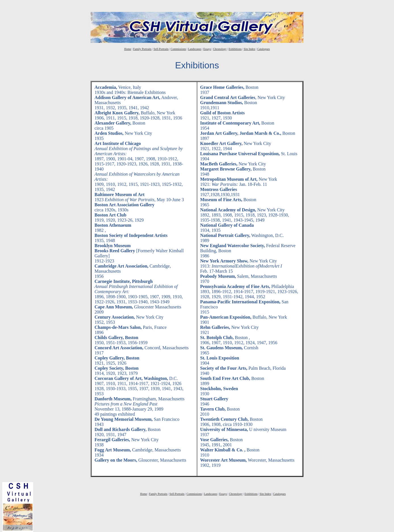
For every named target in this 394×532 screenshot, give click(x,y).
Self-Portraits (161, 49)
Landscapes (195, 49)
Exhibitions (235, 49)
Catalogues (263, 49)
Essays (207, 49)
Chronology (220, 49)
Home (127, 49)
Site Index (249, 49)
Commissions (178, 49)
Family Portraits (142, 49)
